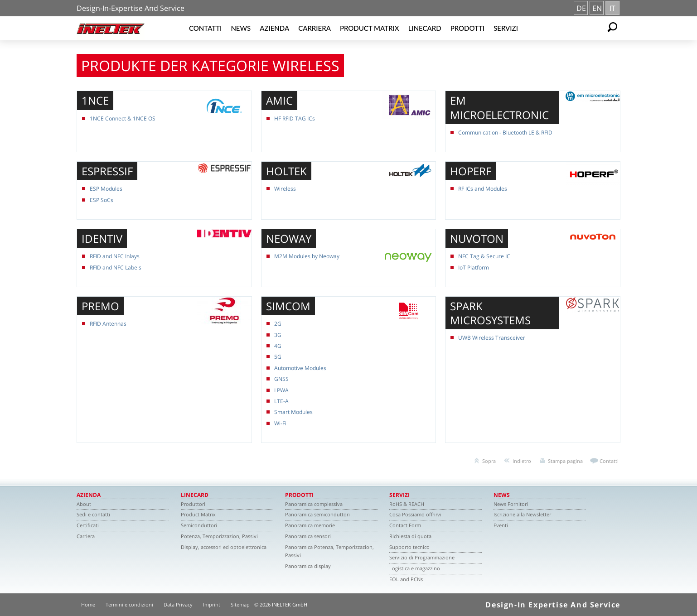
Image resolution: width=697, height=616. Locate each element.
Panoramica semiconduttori (317, 514)
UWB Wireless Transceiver (492, 338)
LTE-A (281, 401)
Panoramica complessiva (314, 504)
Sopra (489, 461)
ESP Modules (106, 189)
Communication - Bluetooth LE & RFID (505, 132)
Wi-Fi (280, 423)
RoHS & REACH (407, 504)
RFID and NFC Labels (116, 267)
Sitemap (240, 604)
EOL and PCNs (406, 579)
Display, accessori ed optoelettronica (224, 547)
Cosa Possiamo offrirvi (415, 514)
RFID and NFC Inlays (115, 256)
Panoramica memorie (310, 525)
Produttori (193, 504)
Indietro (522, 461)
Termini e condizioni (129, 604)
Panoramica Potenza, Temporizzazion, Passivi (329, 551)
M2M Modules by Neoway (307, 256)
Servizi (506, 28)
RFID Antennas (108, 324)
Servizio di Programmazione (422, 557)
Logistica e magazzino (415, 568)
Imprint (212, 604)
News (241, 28)
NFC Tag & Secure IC (484, 256)
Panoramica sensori (308, 536)
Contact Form (405, 525)
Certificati (88, 525)
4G (278, 346)
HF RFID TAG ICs (295, 118)
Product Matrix (370, 28)
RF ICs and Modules (483, 189)
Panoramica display (308, 566)
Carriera (315, 28)
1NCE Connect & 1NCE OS (123, 118)
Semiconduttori (199, 525)
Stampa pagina (565, 461)
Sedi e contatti (93, 514)
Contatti (205, 28)
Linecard (425, 28)
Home (88, 604)
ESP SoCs (102, 200)
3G (278, 335)
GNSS (281, 379)
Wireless (285, 189)
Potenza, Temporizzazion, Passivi (219, 536)
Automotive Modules (300, 368)
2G (278, 324)
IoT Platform (474, 267)
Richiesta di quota (410, 536)
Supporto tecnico (409, 547)
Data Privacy (178, 604)
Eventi (501, 525)
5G (278, 357)
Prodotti (468, 28)
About (84, 504)
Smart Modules (293, 412)
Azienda (274, 28)
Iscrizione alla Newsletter (522, 514)
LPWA (281, 390)
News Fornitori (511, 504)
